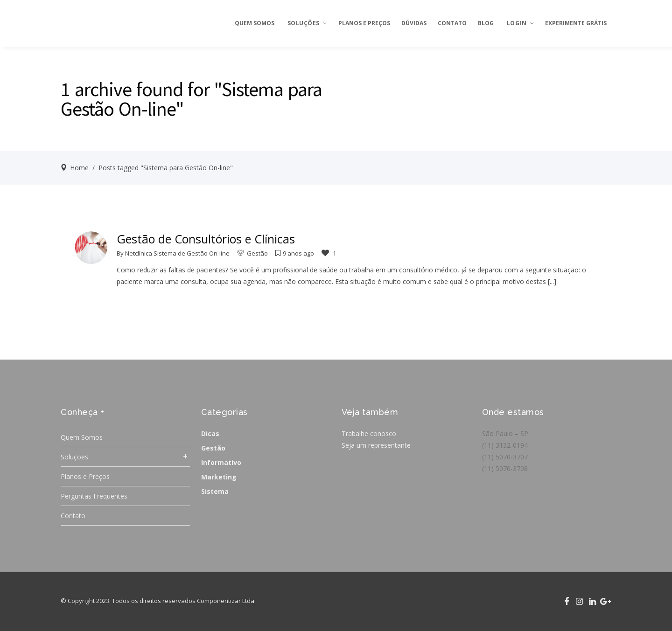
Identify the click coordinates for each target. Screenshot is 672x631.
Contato (73, 516)
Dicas (210, 433)
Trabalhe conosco (369, 433)
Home (79, 168)
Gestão (257, 253)
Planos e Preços (85, 476)
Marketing (219, 477)
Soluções (74, 457)
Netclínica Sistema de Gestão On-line (177, 253)
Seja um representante (376, 445)
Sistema (215, 491)
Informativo (221, 462)
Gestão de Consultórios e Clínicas (206, 239)
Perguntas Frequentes (94, 496)
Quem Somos (82, 437)
